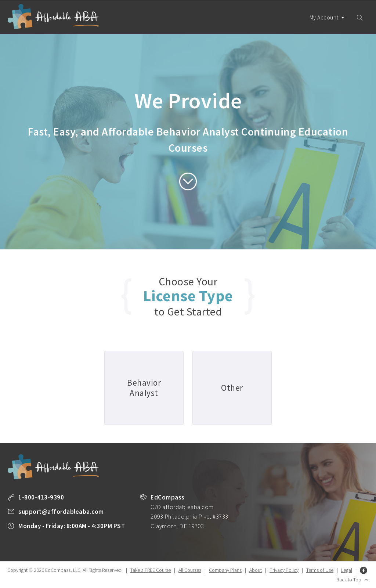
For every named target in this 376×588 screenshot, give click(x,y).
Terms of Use (320, 570)
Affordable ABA (53, 17)
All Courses (190, 570)
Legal (347, 570)
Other (232, 388)
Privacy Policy (284, 570)
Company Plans (225, 570)
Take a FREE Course (151, 570)
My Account (327, 24)
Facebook (364, 570)
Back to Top (349, 580)
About (256, 570)
